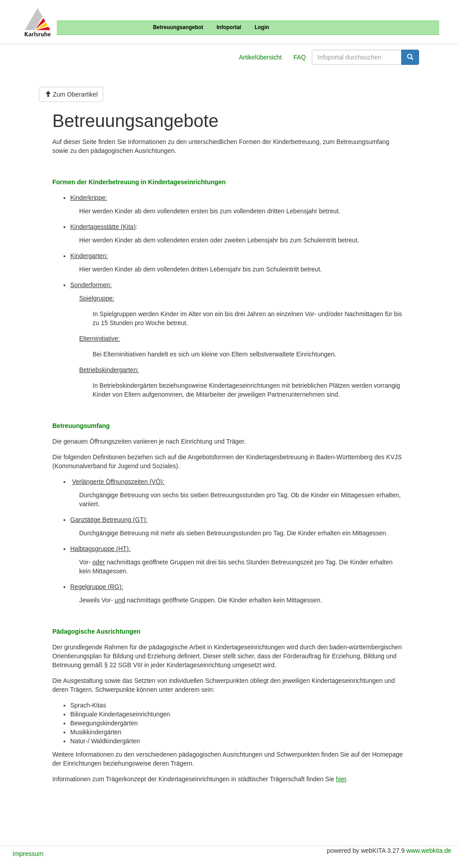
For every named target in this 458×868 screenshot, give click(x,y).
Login (262, 27)
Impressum (28, 854)
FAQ (300, 57)
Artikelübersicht (260, 57)
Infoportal (229, 27)
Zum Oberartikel (71, 94)
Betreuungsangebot (178, 27)
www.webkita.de (429, 851)
